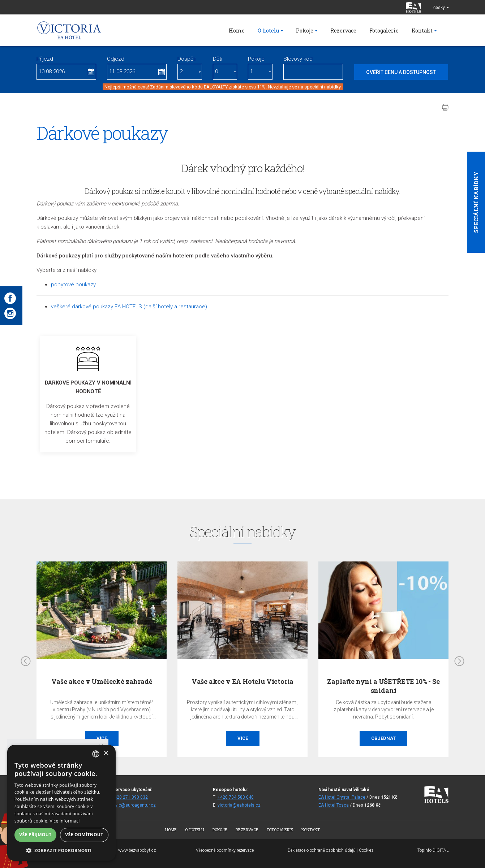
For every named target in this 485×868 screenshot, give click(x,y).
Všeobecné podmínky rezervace (225, 850)
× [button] (106, 753)
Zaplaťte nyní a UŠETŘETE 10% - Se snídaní (383, 686)
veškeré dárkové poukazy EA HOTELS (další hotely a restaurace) (129, 307)
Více (243, 738)
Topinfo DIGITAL (433, 850)
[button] (61, 850)
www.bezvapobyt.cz (137, 850)
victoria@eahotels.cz (239, 805)
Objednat (383, 738)
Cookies (366, 850)
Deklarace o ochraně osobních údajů (322, 850)
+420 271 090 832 (130, 797)
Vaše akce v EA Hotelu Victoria (243, 681)
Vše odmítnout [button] (84, 835)
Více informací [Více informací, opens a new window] (65, 821)
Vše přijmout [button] (35, 835)
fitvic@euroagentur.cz (134, 805)
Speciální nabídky (476, 202)
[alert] (61, 803)
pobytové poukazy (73, 285)
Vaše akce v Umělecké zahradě (102, 681)
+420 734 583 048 (236, 797)
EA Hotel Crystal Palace (342, 797)
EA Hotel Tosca (334, 805)
